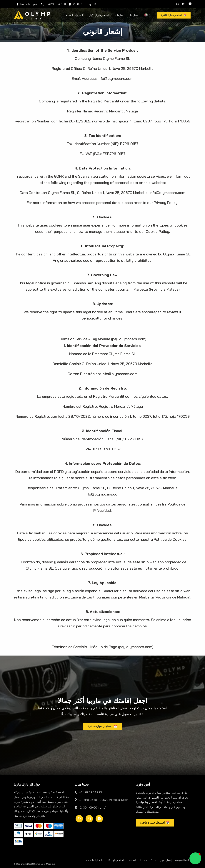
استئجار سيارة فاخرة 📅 (102, 726)
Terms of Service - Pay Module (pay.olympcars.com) (103, 339)
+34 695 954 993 (54, 4)
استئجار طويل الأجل (99, 15)
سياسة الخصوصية (183, 860)
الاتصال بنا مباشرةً (146, 802)
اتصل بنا (134, 15)
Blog (153, 860)
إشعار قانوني (166, 860)
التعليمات (120, 15)
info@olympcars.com (115, 78)
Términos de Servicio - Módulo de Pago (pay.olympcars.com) (103, 647)
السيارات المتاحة (74, 15)
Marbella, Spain (27, 4)
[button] (195, 858)
